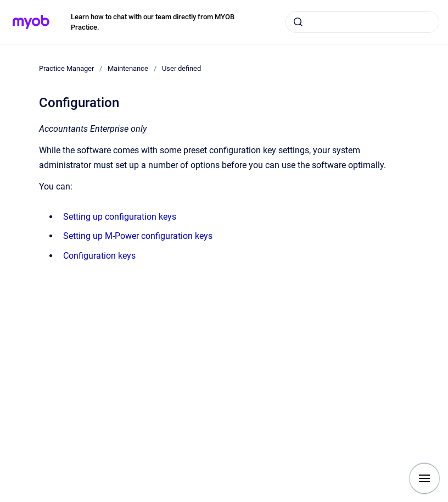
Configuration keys (99, 256)
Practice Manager (66, 68)
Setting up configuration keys (120, 217)
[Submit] (298, 22)
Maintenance (128, 68)
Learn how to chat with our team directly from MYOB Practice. (153, 22)
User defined (181, 68)
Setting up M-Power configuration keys (138, 236)
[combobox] (362, 22)
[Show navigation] (424, 478)
